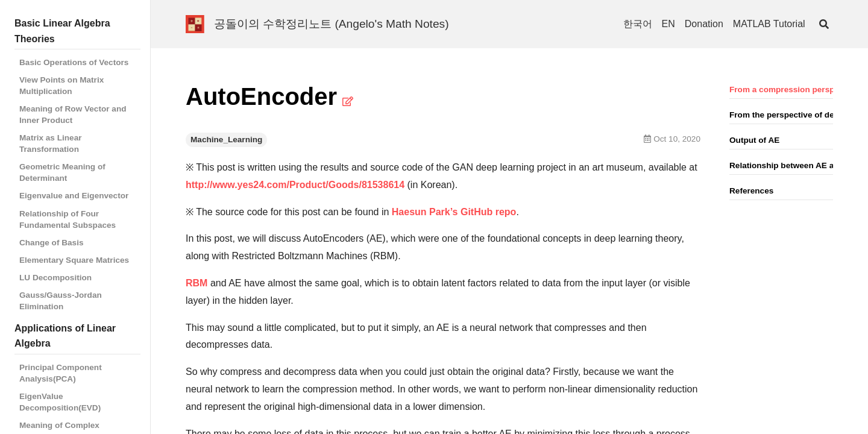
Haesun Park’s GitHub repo (454, 212)
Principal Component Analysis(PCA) (61, 373)
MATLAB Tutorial (769, 24)
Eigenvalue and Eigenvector (74, 196)
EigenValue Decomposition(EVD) (60, 402)
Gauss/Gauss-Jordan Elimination (61, 301)
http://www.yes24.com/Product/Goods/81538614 (295, 185)
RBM (197, 283)
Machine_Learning (226, 140)
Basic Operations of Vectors (74, 62)
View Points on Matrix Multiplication (61, 86)
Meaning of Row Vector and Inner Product (73, 115)
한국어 (638, 24)
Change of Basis (52, 243)
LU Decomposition (55, 278)
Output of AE (754, 140)
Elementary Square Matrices (74, 260)
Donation (704, 24)
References (751, 191)
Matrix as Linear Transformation (51, 143)
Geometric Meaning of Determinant (62, 172)
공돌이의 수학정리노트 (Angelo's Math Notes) (332, 24)
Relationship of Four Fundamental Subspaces (68, 219)
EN (668, 24)
